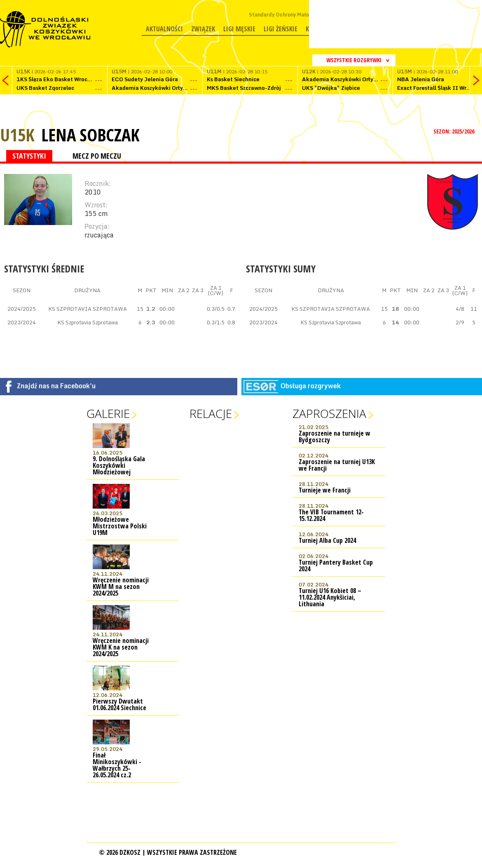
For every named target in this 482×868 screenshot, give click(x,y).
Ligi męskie (239, 29)
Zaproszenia (329, 413)
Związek (203, 29)
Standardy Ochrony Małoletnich (287, 15)
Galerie (108, 413)
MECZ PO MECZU (97, 156)
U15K (17, 135)
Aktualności (164, 29)
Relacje (211, 413)
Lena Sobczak (90, 135)
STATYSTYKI (29, 156)
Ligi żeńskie (281, 29)
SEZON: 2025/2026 (455, 131)
